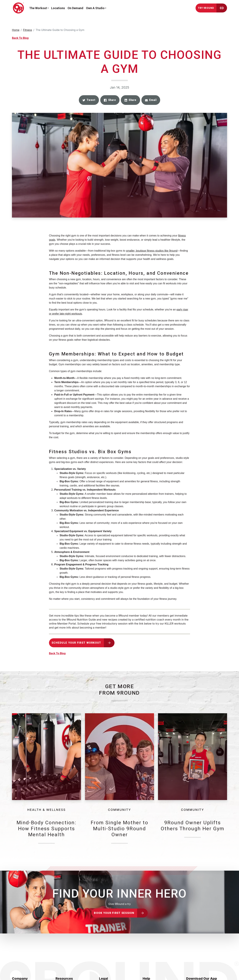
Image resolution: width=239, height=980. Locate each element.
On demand (75, 8)
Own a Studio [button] (95, 8)
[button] (89, 100)
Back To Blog (20, 38)
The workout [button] (38, 8)
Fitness (28, 30)
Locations (58, 8)
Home (16, 30)
